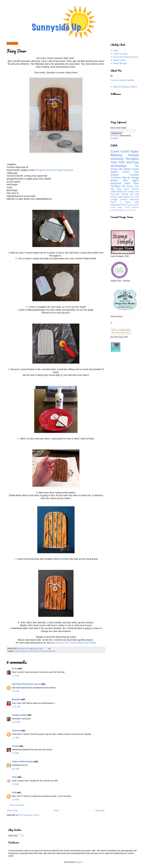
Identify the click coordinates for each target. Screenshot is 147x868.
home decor (123, 189)
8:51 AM (15, 769)
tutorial (125, 194)
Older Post (100, 811)
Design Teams (119, 60)
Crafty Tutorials (120, 54)
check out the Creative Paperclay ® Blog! (75, 643)
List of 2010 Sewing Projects (125, 57)
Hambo (130, 186)
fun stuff (134, 194)
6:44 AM (15, 691)
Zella (14, 793)
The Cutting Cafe (131, 192)
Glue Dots (34, 651)
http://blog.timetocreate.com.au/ (26, 684)
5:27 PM (15, 738)
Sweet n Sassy (120, 202)
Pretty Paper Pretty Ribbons (125, 207)
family (120, 192)
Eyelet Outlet (120, 151)
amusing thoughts (125, 159)
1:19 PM (15, 800)
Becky (15, 669)
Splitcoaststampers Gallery (125, 87)
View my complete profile (122, 80)
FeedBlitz (115, 138)
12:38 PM (16, 722)
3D (124, 186)
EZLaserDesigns (117, 210)
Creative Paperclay (22, 651)
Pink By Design (130, 178)
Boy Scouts (128, 210)
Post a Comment (17, 805)
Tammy (15, 746)
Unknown (16, 731)
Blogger (79, 862)
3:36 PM (15, 784)
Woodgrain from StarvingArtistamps (53, 170)
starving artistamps (47, 651)
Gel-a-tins (115, 194)
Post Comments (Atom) (29, 815)
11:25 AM (16, 707)
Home (56, 811)
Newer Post (12, 811)
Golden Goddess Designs (23, 762)
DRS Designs (127, 205)
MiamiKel (16, 700)
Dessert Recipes (120, 63)
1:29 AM (15, 676)
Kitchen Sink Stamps (120, 197)
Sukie (14, 777)
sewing (136, 205)
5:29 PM (15, 753)
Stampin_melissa (19, 715)
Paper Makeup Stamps (125, 153)
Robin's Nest (119, 180)
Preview (114, 136)
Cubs (134, 210)
